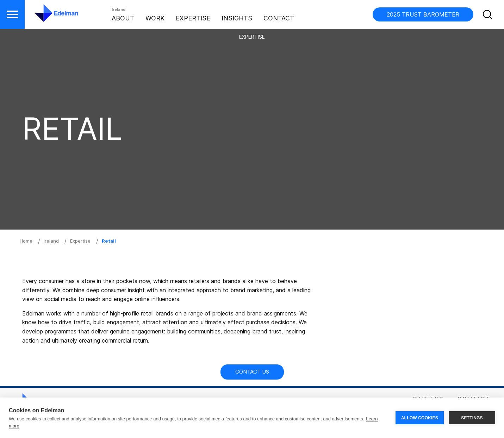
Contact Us (252, 372)
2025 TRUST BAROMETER (423, 14)
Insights (237, 18)
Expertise (193, 18)
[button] (12, 14)
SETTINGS (472, 418)
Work (155, 18)
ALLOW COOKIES (420, 418)
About (123, 18)
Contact (279, 18)
